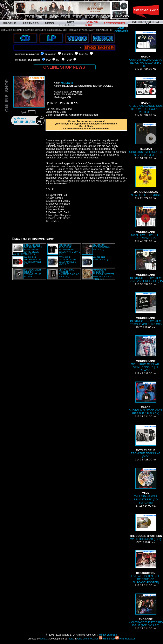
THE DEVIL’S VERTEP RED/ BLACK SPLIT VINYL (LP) (104, 274)
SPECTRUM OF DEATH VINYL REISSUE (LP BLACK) (146, 354)
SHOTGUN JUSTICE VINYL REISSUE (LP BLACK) (146, 398)
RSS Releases (125, 639)
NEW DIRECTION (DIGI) (146, 181)
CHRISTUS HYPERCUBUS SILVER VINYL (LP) (146, 140)
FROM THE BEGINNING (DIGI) (146, 441)
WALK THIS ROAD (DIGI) (146, 527)
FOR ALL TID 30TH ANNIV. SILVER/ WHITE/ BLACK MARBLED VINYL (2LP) (27, 250)
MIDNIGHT (67, 83)
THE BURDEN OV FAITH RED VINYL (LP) (33, 261)
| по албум (68, 54)
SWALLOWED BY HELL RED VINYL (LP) (146, 223)
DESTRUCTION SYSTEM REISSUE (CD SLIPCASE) (146, 309)
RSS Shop (107, 639)
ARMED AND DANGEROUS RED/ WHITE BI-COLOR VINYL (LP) (146, 95)
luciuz (44, 639)
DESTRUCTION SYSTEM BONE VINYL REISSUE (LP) (146, 266)
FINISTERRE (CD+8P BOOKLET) (69, 273)
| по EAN (84, 54)
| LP (58, 60)
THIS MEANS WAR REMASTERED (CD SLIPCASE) (146, 486)
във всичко (33, 54)
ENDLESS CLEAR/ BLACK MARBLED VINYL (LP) (68, 261)
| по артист (51, 54)
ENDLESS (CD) (101, 259)
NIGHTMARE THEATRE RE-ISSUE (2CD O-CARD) (146, 610)
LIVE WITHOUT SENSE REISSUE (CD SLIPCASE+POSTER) (146, 567)
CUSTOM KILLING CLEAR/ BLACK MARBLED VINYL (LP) (146, 49)
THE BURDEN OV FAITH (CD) (102, 247)
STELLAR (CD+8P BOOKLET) (33, 273)
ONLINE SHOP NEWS (64, 67)
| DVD (69, 60)
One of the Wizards (88, 639)
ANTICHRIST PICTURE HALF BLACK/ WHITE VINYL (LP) (69, 250)
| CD (48, 60)
